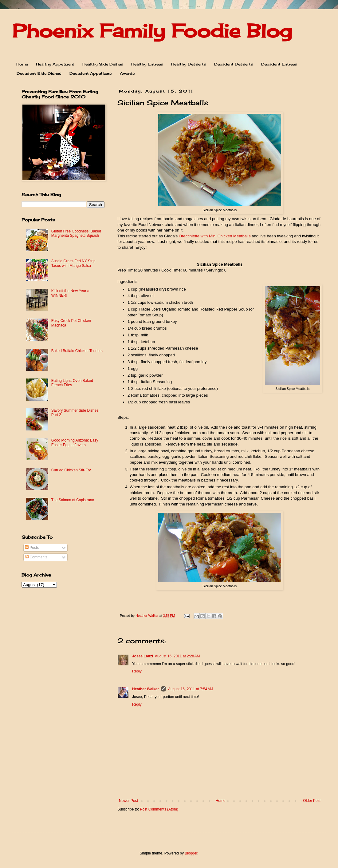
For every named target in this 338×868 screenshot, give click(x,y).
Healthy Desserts (189, 64)
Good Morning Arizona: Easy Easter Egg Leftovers (75, 442)
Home (22, 64)
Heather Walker (145, 689)
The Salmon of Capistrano (73, 500)
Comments (36, 557)
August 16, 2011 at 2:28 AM (177, 656)
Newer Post (128, 801)
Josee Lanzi (143, 656)
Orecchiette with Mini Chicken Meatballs (215, 236)
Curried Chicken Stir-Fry (71, 470)
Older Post (312, 801)
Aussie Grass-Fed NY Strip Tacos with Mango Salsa (73, 263)
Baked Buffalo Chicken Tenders (77, 351)
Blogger (191, 853)
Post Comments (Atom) (159, 809)
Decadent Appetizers (91, 73)
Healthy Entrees (147, 64)
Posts (32, 548)
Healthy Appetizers (55, 64)
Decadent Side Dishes (39, 73)
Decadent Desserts (234, 64)
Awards (127, 73)
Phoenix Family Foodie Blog (152, 31)
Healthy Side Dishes (103, 64)
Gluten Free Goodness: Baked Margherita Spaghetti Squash (76, 233)
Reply (137, 671)
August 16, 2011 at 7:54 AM (191, 689)
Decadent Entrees (279, 64)
